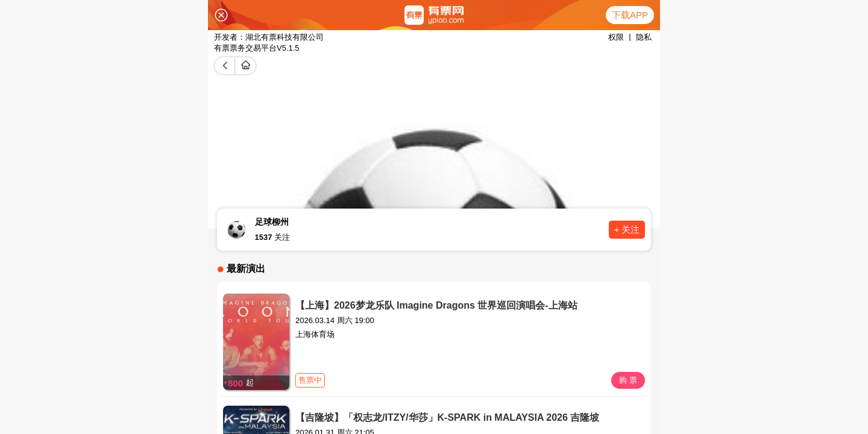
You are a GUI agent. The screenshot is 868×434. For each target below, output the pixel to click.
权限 (616, 37)
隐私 (644, 37)
